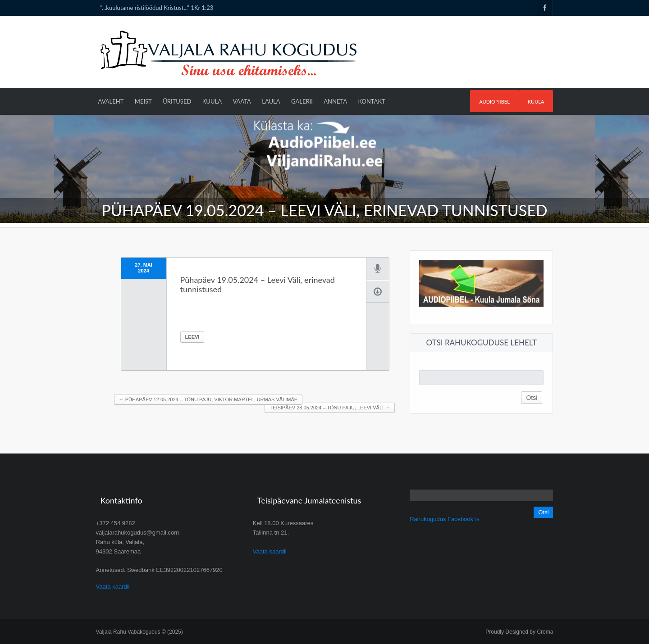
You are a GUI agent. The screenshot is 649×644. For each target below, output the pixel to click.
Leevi (192, 337)
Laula (271, 101)
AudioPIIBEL (494, 102)
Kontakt (371, 101)
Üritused (177, 101)
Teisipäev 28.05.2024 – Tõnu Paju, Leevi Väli (330, 408)
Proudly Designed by (519, 632)
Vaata (242, 101)
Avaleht (111, 101)
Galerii (302, 101)
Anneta (335, 101)
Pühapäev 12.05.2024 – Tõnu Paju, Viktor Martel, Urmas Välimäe (208, 399)
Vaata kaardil (113, 587)
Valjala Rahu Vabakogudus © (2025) (139, 632)
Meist (143, 101)
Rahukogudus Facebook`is (445, 519)
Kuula (536, 102)
